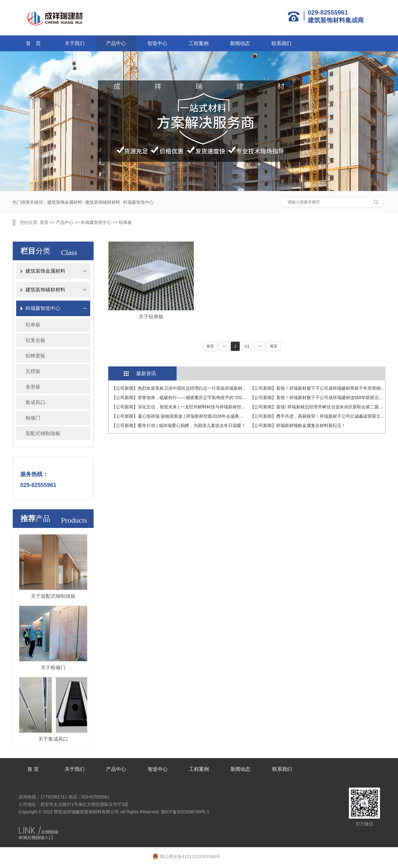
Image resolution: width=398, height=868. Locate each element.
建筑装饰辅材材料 (103, 202)
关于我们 (75, 43)
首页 (44, 222)
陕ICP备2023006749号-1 (185, 812)
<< (224, 346)
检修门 (33, 418)
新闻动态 (240, 43)
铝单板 (125, 222)
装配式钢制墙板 (43, 433)
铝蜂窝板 (35, 356)
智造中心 (157, 43)
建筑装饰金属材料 (65, 202)
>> (260, 346)
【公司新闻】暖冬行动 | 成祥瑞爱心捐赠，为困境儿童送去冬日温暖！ (179, 425)
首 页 (33, 43)
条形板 (33, 387)
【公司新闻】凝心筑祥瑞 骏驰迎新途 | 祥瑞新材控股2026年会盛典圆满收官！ (186, 416)
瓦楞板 (33, 371)
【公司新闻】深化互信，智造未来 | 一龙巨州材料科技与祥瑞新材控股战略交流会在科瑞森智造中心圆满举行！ (218, 407)
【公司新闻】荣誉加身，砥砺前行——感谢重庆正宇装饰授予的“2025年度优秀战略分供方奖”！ (203, 398)
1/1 (247, 346)
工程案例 (199, 43)
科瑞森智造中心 (138, 202)
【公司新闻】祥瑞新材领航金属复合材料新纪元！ (298, 425)
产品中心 (116, 43)
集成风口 (35, 402)
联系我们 (281, 43)
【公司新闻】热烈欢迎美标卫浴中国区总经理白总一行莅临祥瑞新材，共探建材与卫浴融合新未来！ (207, 388)
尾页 (274, 346)
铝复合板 (35, 340)
